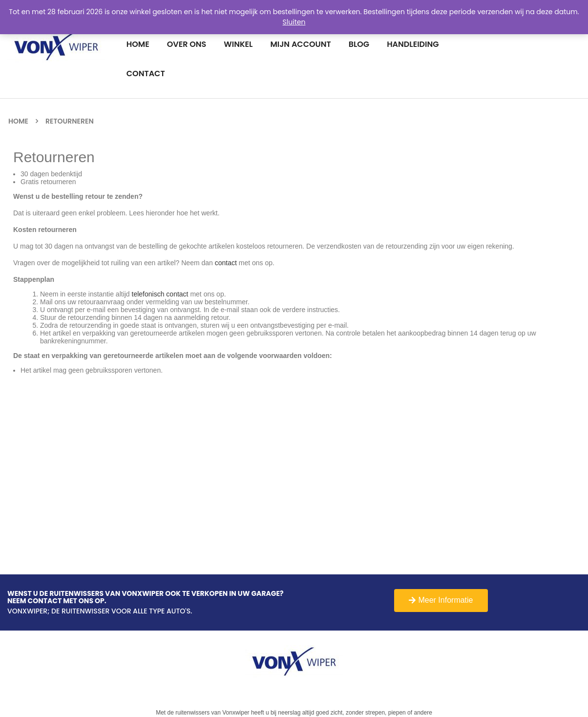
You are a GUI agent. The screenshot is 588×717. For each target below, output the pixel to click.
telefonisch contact (160, 294)
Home (18, 121)
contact (226, 263)
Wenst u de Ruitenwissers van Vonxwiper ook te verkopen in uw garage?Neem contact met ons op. (146, 598)
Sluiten (294, 22)
